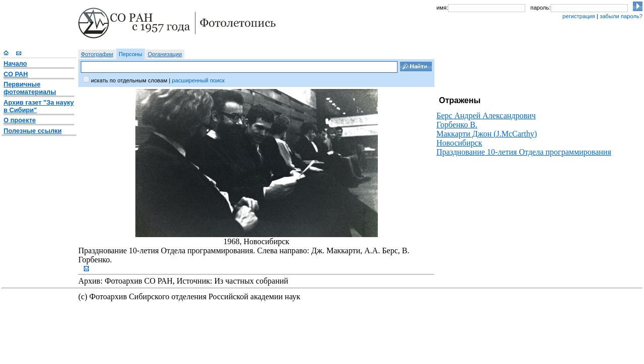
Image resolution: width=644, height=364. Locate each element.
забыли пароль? (621, 16)
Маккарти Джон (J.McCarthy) (487, 134)
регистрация (579, 16)
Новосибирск (459, 143)
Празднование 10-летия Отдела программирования (524, 152)
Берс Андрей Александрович (486, 116)
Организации (165, 54)
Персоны (131, 54)
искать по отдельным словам (129, 80)
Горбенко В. (457, 125)
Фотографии (97, 54)
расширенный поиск (198, 80)
